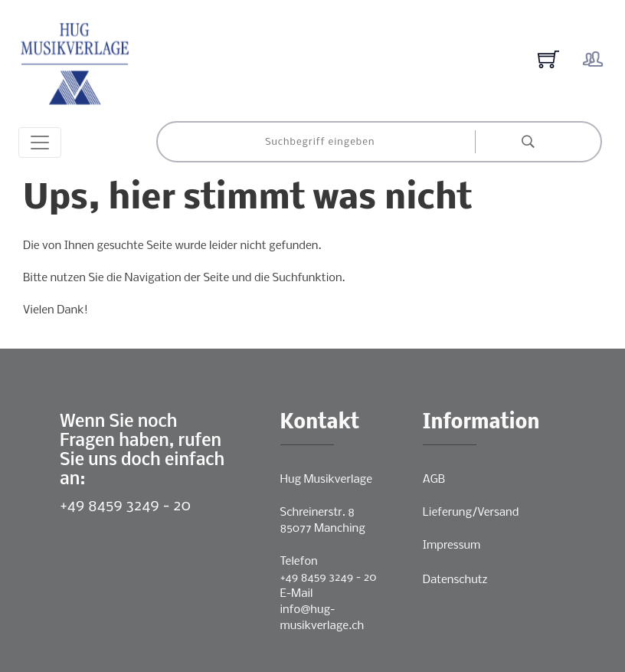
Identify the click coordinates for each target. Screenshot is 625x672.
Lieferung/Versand (471, 513)
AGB (434, 480)
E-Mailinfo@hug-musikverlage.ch (322, 610)
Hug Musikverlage (327, 480)
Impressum (452, 546)
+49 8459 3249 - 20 (125, 506)
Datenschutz (455, 580)
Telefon (299, 562)
